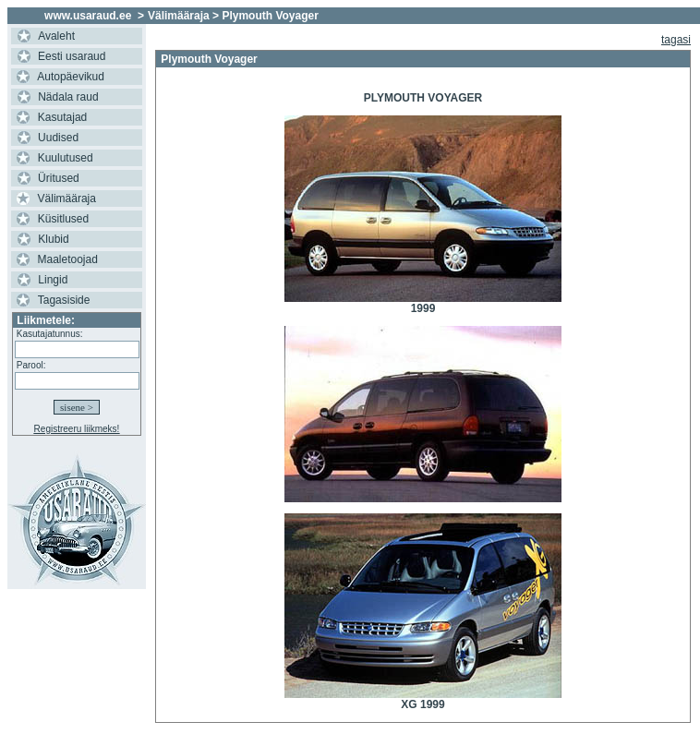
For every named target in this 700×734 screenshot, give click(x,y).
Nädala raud (68, 97)
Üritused (59, 178)
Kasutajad (62, 117)
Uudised (58, 138)
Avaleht (56, 36)
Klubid (53, 239)
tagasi (676, 40)
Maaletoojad (68, 259)
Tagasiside (64, 300)
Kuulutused (66, 158)
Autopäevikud (71, 77)
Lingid (53, 280)
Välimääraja (67, 199)
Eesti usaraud (72, 56)
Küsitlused (63, 219)
